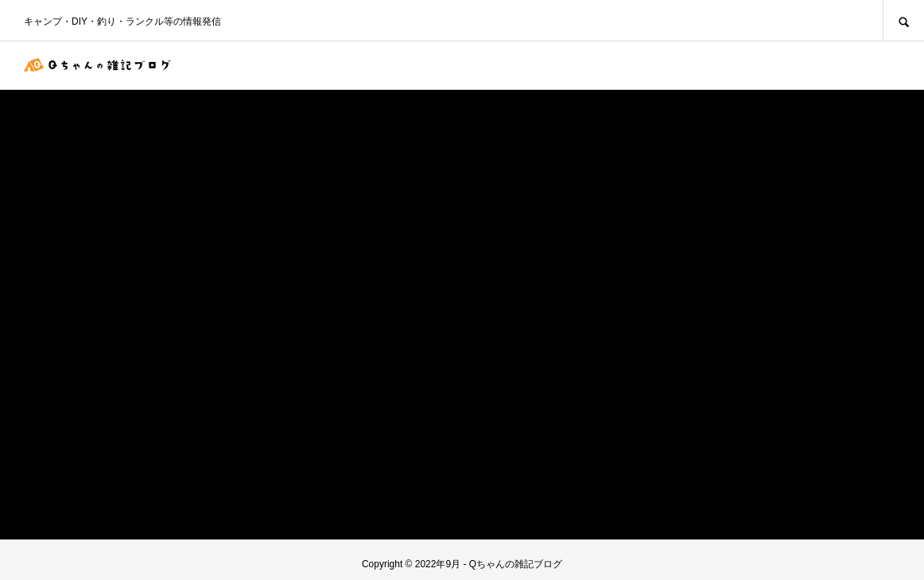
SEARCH (903, 20)
